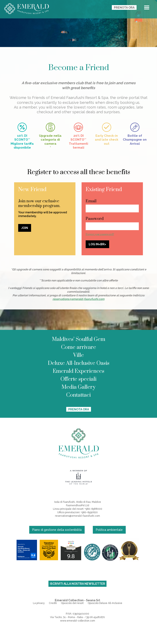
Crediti (53, 603)
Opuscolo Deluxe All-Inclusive (105, 603)
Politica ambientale (109, 530)
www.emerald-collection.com (78, 621)
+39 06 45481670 (95, 617)
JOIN (25, 228)
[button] (147, 8)
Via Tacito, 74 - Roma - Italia (66, 617)
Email (91, 201)
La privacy (39, 603)
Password (95, 219)
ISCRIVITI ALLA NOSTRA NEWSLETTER (77, 584)
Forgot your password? (100, 234)
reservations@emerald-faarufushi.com (77, 516)
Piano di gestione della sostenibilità (57, 530)
